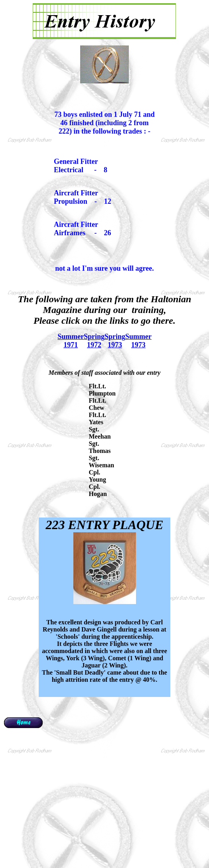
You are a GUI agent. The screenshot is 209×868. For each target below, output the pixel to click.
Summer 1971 (71, 341)
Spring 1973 (115, 341)
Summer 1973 (138, 341)
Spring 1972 (94, 341)
